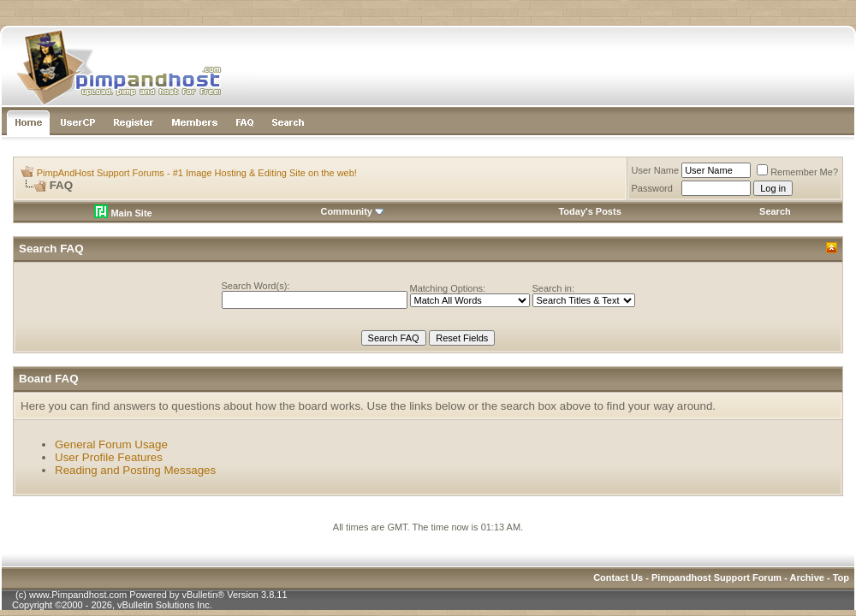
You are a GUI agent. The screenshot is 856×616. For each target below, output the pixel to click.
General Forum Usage (111, 444)
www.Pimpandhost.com (78, 595)
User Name (656, 170)
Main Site (123, 213)
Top (841, 577)
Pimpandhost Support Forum (716, 577)
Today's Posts (589, 211)
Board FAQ (49, 379)
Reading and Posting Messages (135, 470)
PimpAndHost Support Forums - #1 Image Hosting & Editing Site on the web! (197, 173)
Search (775, 211)
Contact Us (618, 577)
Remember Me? (797, 172)
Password (652, 188)
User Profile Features (109, 457)
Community (352, 211)
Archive (807, 577)
